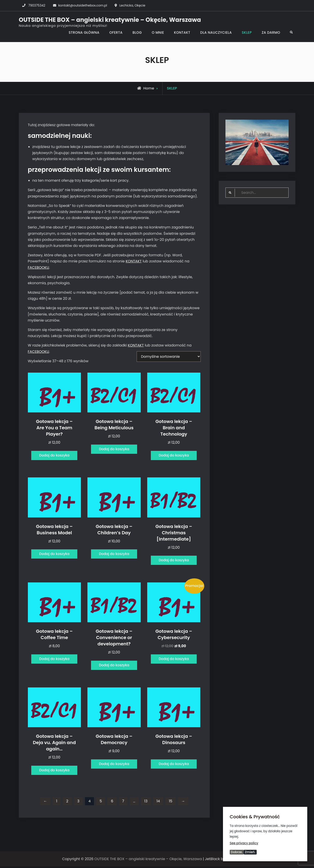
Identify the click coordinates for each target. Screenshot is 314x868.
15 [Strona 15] (170, 803)
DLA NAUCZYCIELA (216, 32)
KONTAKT (182, 32)
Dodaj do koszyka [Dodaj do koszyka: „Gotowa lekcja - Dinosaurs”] (174, 765)
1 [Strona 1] (57, 803)
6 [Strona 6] (112, 803)
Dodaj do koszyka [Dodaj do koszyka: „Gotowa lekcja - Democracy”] (114, 765)
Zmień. (250, 852)
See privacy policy (244, 843)
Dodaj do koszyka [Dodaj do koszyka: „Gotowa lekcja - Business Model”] (54, 555)
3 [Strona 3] (78, 803)
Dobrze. (237, 852)
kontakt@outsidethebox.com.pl (83, 5)
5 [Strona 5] (101, 803)
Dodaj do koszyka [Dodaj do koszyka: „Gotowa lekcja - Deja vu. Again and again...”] (54, 771)
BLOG (137, 32)
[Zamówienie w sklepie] (169, 357)
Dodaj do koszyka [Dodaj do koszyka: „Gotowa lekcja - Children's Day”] (114, 555)
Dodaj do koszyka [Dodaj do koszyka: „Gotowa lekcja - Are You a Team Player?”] (54, 455)
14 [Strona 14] (158, 803)
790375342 (37, 5)
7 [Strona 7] (123, 803)
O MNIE (158, 32)
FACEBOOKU (39, 267)
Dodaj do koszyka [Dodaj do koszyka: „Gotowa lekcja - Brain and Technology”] (174, 455)
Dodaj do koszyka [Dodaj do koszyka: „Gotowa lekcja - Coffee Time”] (54, 660)
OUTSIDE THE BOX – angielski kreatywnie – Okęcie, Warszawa (110, 20)
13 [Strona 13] (146, 803)
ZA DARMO (271, 32)
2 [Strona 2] (67, 803)
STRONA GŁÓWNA (84, 32)
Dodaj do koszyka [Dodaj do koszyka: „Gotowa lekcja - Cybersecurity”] (174, 660)
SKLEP (247, 32)
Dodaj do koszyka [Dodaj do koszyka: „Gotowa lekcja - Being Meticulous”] (114, 449)
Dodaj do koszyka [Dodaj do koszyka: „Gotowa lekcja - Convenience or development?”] (114, 666)
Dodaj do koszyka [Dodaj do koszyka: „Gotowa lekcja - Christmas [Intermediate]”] (174, 561)
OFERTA (116, 32)
